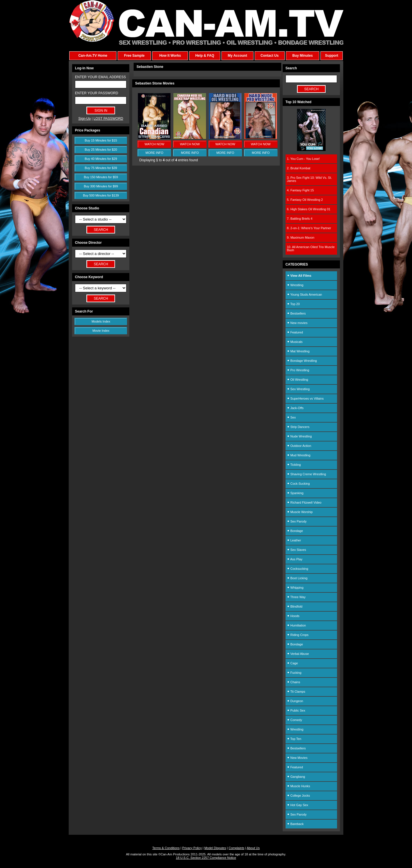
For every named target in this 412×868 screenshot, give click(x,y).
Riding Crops (298, 635)
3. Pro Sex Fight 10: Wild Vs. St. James (309, 179)
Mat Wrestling (298, 351)
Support (332, 56)
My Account (237, 56)
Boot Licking (297, 578)
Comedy (295, 720)
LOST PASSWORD (108, 119)
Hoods (293, 616)
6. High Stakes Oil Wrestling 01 (309, 209)
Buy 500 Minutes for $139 (101, 195)
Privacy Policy (192, 848)
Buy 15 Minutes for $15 (101, 140)
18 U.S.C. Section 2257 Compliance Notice (206, 858)
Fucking (294, 673)
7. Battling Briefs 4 (300, 219)
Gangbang (296, 777)
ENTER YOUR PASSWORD (97, 93)
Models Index (101, 321)
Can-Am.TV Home (93, 56)
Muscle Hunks (299, 786)
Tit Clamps (296, 692)
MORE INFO (154, 153)
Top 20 (293, 304)
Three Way (296, 597)
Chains (294, 682)
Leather (294, 540)
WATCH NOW (154, 144)
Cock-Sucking (298, 484)
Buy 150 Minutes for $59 (101, 177)
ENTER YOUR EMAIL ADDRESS (100, 77)
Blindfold (295, 606)
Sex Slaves (297, 550)
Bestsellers (296, 313)
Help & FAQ (205, 56)
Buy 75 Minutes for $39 (101, 168)
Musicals (295, 342)
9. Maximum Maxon (301, 237)
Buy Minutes (303, 56)
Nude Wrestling (299, 436)
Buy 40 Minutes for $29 (101, 159)
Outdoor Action (299, 446)
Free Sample (134, 56)
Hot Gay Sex (298, 805)
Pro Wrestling (298, 370)
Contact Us (269, 56)
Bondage (295, 531)
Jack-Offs (295, 408)
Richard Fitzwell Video (304, 502)
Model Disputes (215, 848)
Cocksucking (298, 569)
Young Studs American (305, 294)
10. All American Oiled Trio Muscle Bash (311, 249)
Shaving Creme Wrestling (307, 474)
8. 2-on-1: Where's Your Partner (309, 228)
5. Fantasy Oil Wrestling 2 (305, 200)
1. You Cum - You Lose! (303, 159)
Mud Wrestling (299, 455)
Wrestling (295, 285)
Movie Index (101, 331)
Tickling (294, 465)
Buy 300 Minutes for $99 (101, 186)
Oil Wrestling (298, 380)
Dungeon (295, 701)
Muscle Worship (300, 512)
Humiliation (296, 625)
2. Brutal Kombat (299, 168)
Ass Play (295, 559)
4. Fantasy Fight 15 (300, 190)
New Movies (297, 758)
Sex (291, 417)
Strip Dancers (298, 427)
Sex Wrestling (298, 389)
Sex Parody (297, 521)
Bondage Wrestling (302, 361)
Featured (295, 332)
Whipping (295, 588)
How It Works (170, 56)
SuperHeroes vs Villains (305, 398)
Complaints (236, 848)
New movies (297, 323)
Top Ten (294, 739)
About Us (253, 848)
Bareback (295, 824)
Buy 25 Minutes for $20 (101, 150)
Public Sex (296, 710)
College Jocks (299, 796)
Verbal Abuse (298, 654)
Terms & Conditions (166, 848)
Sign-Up (85, 119)
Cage (292, 663)
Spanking (295, 493)
